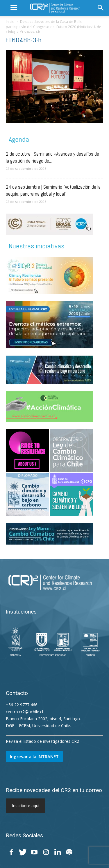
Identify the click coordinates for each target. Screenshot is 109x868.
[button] (101, 8)
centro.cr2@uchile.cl (24, 712)
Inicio (10, 22)
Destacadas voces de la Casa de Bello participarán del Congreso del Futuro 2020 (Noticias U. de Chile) (53, 27)
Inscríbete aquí (26, 806)
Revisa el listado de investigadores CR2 (42, 741)
